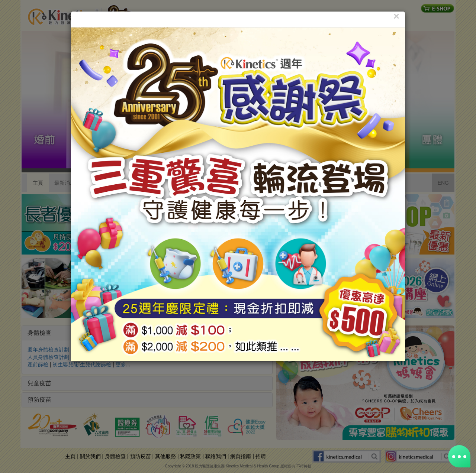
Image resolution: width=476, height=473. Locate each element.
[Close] (396, 16)
